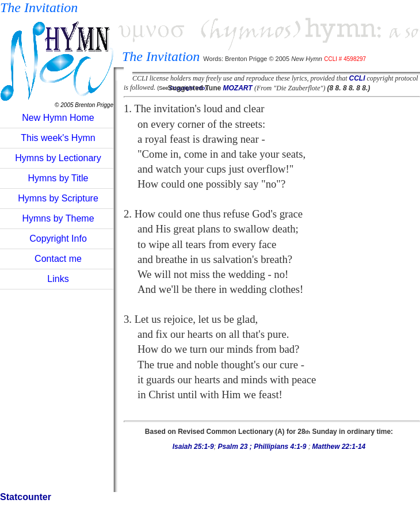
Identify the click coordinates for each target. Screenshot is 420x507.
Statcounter (26, 497)
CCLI (357, 78)
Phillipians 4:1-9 (281, 447)
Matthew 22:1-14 (339, 447)
